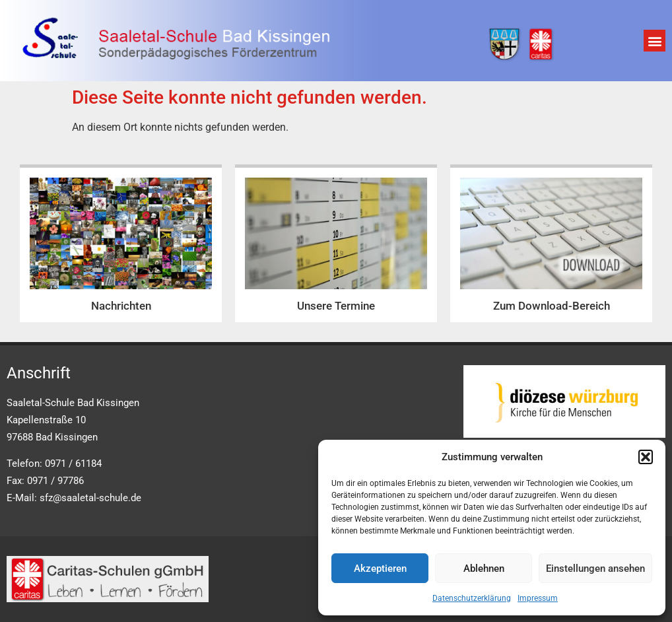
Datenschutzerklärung (472, 598)
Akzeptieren (380, 569)
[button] (646, 457)
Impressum (538, 598)
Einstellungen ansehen (595, 569)
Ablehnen (484, 569)
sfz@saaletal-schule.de (90, 498)
